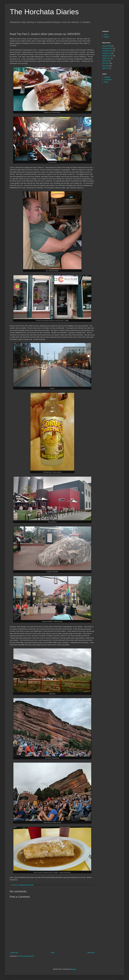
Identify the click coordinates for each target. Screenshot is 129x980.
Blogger (73, 969)
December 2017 (107, 48)
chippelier (107, 77)
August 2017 (106, 58)
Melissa (107, 37)
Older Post (91, 953)
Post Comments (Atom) (26, 956)
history (106, 82)
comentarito (108, 80)
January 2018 (107, 46)
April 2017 (106, 68)
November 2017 (107, 51)
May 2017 (105, 66)
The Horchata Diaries (44, 12)
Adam (106, 35)
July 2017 (105, 61)
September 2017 (108, 56)
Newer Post (14, 953)
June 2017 (106, 63)
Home (53, 953)
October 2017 (107, 53)
